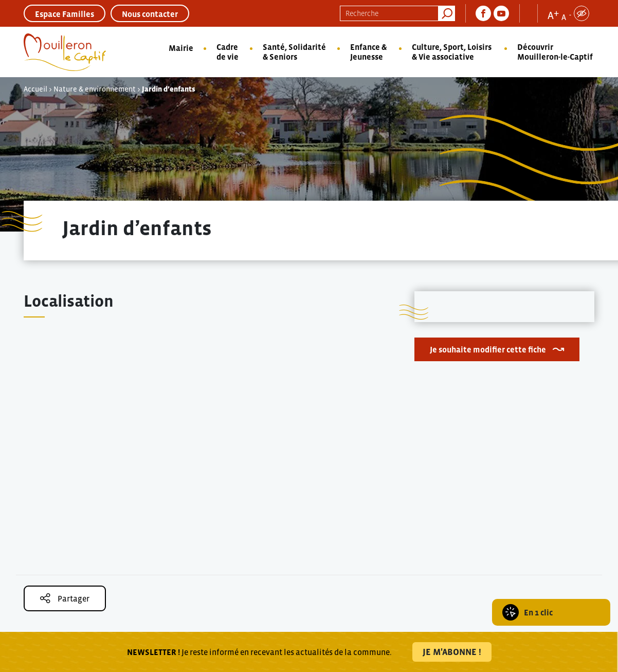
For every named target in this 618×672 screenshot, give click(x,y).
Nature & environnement (95, 89)
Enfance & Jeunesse (368, 52)
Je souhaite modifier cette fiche (488, 349)
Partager (65, 598)
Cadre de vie (228, 52)
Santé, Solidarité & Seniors (294, 52)
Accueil (35, 89)
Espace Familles (65, 14)
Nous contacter (150, 14)
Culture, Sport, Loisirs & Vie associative (452, 52)
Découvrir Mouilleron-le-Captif (555, 52)
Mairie (181, 48)
